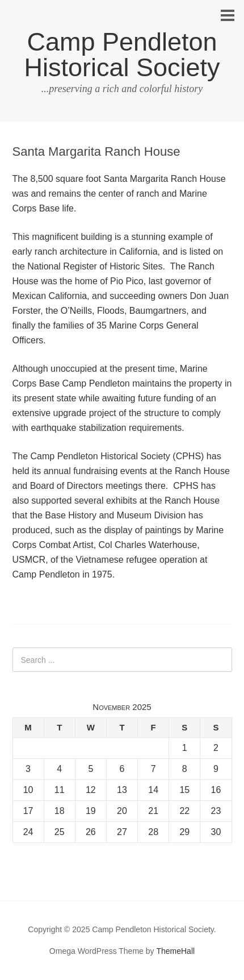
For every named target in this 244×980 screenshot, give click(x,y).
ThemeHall (175, 951)
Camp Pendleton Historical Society (122, 55)
